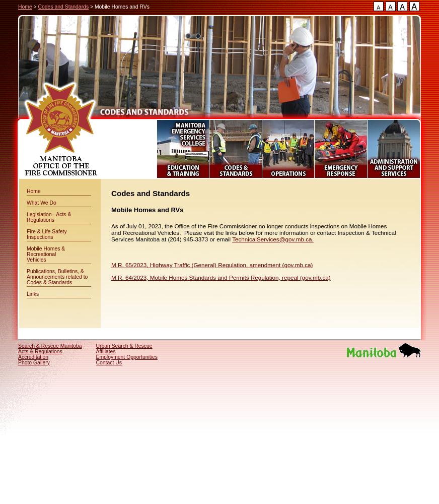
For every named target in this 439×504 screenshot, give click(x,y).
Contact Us (109, 363)
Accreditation (33, 357)
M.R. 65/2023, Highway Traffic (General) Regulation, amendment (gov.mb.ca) (212, 265)
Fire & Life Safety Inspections (47, 234)
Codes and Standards (64, 7)
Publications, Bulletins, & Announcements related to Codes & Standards (57, 277)
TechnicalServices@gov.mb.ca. (273, 239)
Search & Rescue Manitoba (50, 346)
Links (33, 294)
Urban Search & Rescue (124, 346)
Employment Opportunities (127, 357)
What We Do (42, 203)
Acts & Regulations (40, 352)
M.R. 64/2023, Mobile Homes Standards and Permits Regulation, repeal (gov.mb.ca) (221, 277)
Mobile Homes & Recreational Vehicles (46, 254)
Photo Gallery (34, 363)
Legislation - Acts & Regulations (49, 217)
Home (25, 7)
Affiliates (106, 352)
